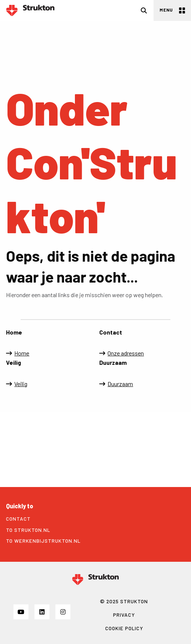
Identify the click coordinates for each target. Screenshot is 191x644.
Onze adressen (126, 353)
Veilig (21, 384)
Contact (18, 519)
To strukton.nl (28, 530)
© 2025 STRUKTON (124, 601)
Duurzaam (120, 384)
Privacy (124, 615)
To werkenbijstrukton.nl (43, 541)
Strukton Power (30, 10)
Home (22, 353)
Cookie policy (124, 628)
